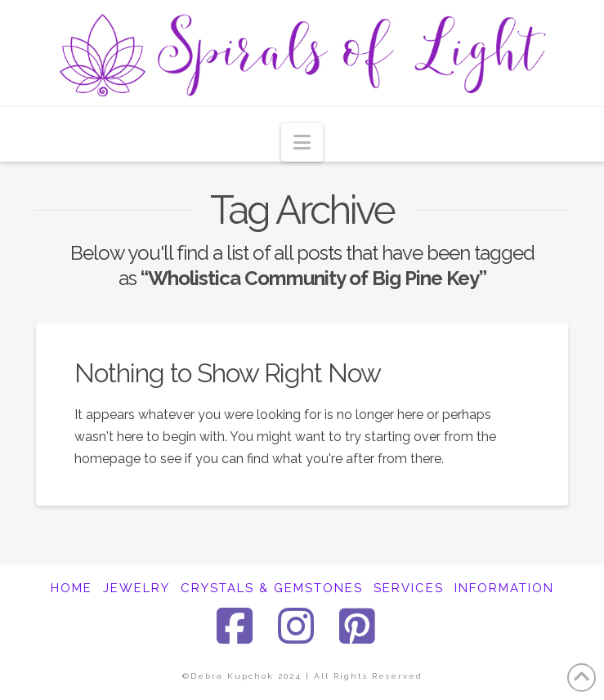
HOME (72, 588)
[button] (302, 143)
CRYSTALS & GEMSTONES (272, 588)
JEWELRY (136, 588)
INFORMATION (504, 588)
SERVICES (409, 588)
